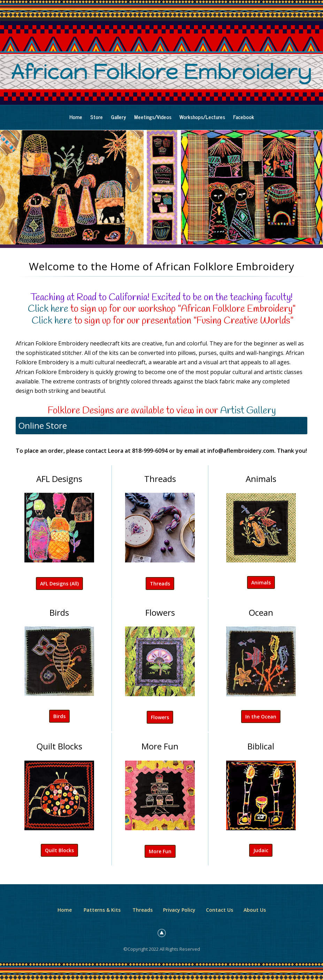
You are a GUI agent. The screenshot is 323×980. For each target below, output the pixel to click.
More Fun (160, 851)
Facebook (244, 117)
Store (97, 117)
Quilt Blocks (59, 850)
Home (76, 117)
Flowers (160, 717)
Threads (160, 584)
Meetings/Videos (153, 117)
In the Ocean (261, 717)
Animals (261, 582)
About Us (255, 910)
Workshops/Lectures (202, 117)
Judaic (261, 850)
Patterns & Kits (102, 910)
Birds (59, 716)
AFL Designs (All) (59, 584)
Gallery (118, 117)
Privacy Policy (179, 910)
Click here (48, 309)
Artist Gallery (248, 411)
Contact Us (220, 910)
